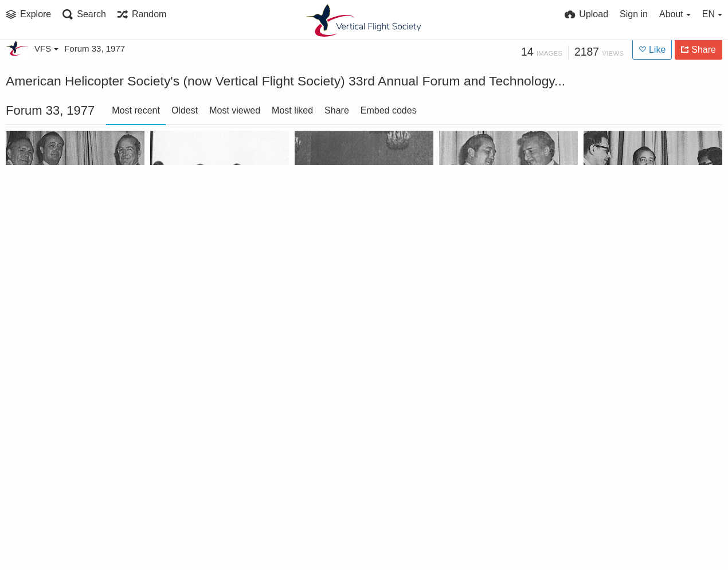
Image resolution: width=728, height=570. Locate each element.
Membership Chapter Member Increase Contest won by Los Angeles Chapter (62, 394)
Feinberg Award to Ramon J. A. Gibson (207, 539)
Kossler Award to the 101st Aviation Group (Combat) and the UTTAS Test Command (207, 394)
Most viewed (235, 110)
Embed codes (389, 110)
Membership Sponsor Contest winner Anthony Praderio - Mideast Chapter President (496, 250)
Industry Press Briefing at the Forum (496, 394)
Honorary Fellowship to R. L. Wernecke (640, 394)
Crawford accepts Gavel (351, 539)
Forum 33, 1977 (95, 48)
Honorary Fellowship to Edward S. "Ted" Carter (62, 539)
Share (337, 110)
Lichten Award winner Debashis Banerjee (640, 250)
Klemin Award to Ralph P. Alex (351, 394)
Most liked (292, 110)
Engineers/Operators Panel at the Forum (351, 250)
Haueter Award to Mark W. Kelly (496, 539)
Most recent (136, 110)
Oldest (185, 110)
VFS (46, 48)
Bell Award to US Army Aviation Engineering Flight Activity (62, 250)
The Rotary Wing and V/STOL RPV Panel (207, 250)
